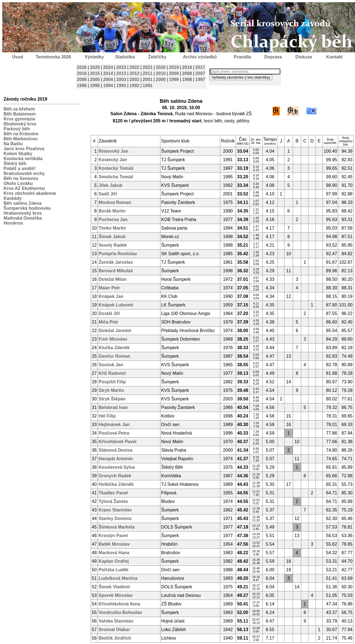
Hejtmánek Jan (114, 425)
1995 (95, 86)
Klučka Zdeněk (114, 348)
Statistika (125, 57)
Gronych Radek (115, 476)
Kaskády (13, 198)
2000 (161, 80)
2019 (174, 67)
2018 (187, 67)
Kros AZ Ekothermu (24, 188)
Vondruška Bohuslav (120, 612)
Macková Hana (114, 553)
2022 (135, 67)
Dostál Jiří (109, 313)
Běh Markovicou (21, 139)
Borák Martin (112, 211)
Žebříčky (157, 57)
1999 (174, 80)
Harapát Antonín (116, 459)
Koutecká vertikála (23, 159)
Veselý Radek (113, 245)
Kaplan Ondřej (114, 561)
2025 (95, 67)
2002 (135, 80)
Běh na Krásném (21, 134)
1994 (108, 86)
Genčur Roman (115, 356)
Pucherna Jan (113, 219)
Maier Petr (109, 288)
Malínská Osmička (23, 218)
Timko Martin (112, 228)
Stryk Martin (111, 390)
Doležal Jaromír (115, 331)
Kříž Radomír (112, 373)
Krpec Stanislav (115, 510)
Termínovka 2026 (53, 57)
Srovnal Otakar (114, 630)
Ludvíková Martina (118, 578)
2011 (148, 73)
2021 (148, 67)
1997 (200, 80)
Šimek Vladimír (115, 587)
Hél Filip (107, 416)
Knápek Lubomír (116, 305)
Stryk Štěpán (112, 399)
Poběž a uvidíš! (20, 169)
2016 (82, 73)
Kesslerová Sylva (117, 467)
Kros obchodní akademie (30, 193)
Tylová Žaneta (113, 501)
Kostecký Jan (113, 160)
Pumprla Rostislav (118, 254)
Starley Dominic (115, 518)
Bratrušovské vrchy (24, 173)
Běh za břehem (19, 109)
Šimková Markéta (117, 527)
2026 (82, 67)
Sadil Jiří (108, 194)
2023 (121, 67)
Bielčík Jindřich (115, 638)
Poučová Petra (114, 433)
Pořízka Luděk (114, 570)
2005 (95, 80)
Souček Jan (111, 365)
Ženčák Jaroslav (116, 262)
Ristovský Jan (114, 151)
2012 (135, 73)
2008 (187, 73)
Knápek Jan (111, 296)
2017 (200, 67)
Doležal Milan (113, 279)
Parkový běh (17, 129)
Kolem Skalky (18, 154)
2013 (121, 73)
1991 (148, 86)
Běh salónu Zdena (23, 203)
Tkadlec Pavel (113, 493)
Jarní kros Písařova (24, 149)
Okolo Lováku (18, 183)
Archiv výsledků (200, 57)
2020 (161, 67)
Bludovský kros (20, 124)
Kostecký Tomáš (116, 168)
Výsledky (94, 57)
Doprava (273, 57)
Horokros (13, 223)
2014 (108, 73)
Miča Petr (108, 322)
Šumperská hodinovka (27, 208)
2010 (161, 73)
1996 (82, 86)
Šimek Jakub (112, 237)
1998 (187, 80)
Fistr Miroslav (113, 339)
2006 (82, 80)
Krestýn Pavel (113, 536)
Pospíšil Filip (112, 382)
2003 (121, 80)
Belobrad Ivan (113, 407)
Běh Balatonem (20, 114)
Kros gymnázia (19, 119)
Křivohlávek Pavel (118, 442)
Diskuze (304, 57)
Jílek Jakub (111, 185)
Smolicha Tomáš (116, 177)
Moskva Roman (115, 202)
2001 (148, 80)
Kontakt (335, 57)
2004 (108, 80)
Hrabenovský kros (23, 213)
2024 (108, 67)
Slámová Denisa (116, 450)
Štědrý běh (15, 164)
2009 (174, 73)
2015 (95, 73)
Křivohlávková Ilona (119, 604)
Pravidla (242, 57)
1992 (135, 86)
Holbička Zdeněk (116, 484)
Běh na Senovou (21, 178)
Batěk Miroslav (114, 544)
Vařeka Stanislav (116, 621)
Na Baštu (13, 144)
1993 (121, 86)
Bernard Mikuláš (116, 271)
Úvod (18, 57)
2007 (200, 73)
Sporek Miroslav (116, 595)
